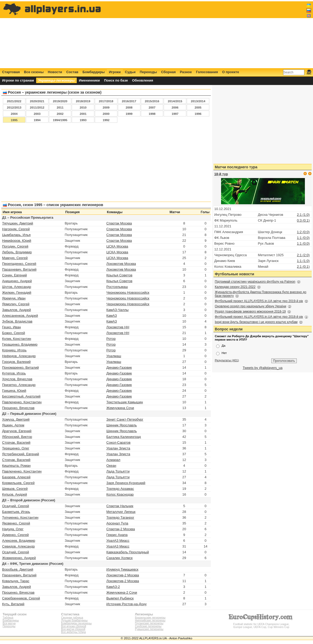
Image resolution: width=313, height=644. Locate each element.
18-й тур (221, 174)
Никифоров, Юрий (17, 241)
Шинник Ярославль (122, 425)
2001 (83, 114)
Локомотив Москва (121, 264)
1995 (14, 120)
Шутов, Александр (17, 287)
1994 (37, 120)
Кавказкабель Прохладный (128, 552)
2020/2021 (37, 101)
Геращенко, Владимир (20, 344)
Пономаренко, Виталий (20, 367)
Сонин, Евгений (14, 275)
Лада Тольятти (118, 471)
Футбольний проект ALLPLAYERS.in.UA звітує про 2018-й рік (259, 317)
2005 (198, 107)
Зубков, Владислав (17, 321)
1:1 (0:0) (303, 238)
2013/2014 (198, 101)
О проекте (231, 72)
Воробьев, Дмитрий (18, 569)
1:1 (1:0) (303, 261)
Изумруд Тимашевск (122, 569)
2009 (106, 107)
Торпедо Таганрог (120, 517)
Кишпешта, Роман (16, 466)
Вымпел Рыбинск (120, 598)
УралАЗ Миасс (118, 541)
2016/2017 (129, 101)
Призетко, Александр (19, 385)
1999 (129, 114)
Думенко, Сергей (15, 535)
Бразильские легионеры (150, 618)
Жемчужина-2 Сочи (122, 592)
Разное (186, 72)
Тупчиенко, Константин (20, 517)
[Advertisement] (216, 35)
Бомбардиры (94, 72)
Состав (72, 72)
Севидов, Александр (18, 546)
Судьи (130, 72)
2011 (60, 107)
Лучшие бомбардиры (74, 621)
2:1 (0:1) (303, 267)
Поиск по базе (116, 80)
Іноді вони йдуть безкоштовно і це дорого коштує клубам (256, 322)
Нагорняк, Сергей (16, 229)
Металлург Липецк (121, 512)
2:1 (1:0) (303, 215)
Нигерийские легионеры (150, 621)
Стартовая (11, 72)
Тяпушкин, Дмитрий (18, 223)
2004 (14, 114)
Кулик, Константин (17, 339)
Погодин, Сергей (15, 246)
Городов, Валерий (16, 362)
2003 (37, 114)
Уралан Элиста (118, 448)
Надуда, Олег (13, 529)
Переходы (148, 72)
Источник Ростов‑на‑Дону (127, 604)
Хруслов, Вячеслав (17, 379)
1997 (175, 114)
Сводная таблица (72, 618)
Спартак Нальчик (120, 506)
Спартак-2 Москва (121, 529)
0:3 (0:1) (303, 220)
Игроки (115, 72)
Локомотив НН (118, 327)
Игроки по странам (18, 80)
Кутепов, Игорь (14, 373)
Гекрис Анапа (117, 535)
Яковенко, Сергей (16, 523)
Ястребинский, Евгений (21, 454)
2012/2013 (14, 107)
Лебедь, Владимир (17, 252)
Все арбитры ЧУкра (73, 632)
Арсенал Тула (117, 523)
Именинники (89, 80)
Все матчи (9, 623)
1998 (152, 114)
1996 (198, 114)
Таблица (8, 618)
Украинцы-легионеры (56, 80)
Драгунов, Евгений (17, 431)
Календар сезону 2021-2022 (235, 287)
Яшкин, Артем (13, 425)
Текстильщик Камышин (125, 402)
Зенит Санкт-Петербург (125, 419)
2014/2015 (175, 101)
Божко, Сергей (13, 333)
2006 (175, 107)
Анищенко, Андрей (17, 281)
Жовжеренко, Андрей (19, 558)
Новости (55, 72)
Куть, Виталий (13, 604)
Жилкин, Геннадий (17, 293)
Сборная (168, 72)
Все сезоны (34, 72)
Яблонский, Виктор (17, 437)
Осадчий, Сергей (16, 506)
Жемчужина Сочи (120, 408)
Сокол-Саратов (118, 442)
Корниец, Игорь (14, 350)
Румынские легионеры (149, 629)
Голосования (207, 72)
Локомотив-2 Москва (123, 575)
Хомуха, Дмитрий (16, 419)
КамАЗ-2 (113, 587)
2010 (83, 107)
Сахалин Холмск (119, 558)
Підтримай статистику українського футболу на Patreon (255, 282)
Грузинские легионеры (149, 623)
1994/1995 (60, 120)
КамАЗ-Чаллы (117, 310)
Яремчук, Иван (14, 298)
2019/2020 (60, 101)
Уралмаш (114, 356)
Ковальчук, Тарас (16, 581)
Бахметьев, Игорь (16, 512)
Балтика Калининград (123, 437)
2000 (106, 114)
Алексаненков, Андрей (20, 316)
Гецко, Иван (12, 327)
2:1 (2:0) (303, 255)
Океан (111, 466)
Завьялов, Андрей (17, 310)
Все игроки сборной (73, 626)
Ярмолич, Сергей (16, 304)
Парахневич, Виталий (19, 269)
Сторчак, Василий (16, 442)
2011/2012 (37, 107)
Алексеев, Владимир (19, 541)
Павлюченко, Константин (22, 402)
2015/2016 (152, 101)
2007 (152, 107)
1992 (106, 120)
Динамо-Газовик (119, 367)
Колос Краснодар (120, 494)
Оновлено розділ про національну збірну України (251, 306)
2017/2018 (106, 101)
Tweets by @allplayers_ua (263, 368)
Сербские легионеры (148, 626)
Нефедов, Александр (19, 356)
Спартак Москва (119, 223)
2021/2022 (14, 101)
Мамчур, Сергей (15, 258)
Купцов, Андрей (15, 494)
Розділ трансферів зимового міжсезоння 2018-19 (250, 312)
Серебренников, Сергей (21, 598)
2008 (129, 107)
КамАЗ (112, 316)
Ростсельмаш (117, 287)
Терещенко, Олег (16, 448)
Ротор (111, 339)
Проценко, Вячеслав (18, 408)
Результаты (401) (227, 360)
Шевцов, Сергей (15, 489)
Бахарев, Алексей (16, 477)
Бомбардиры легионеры (76, 623)
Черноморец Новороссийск (128, 293)
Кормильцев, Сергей (18, 483)
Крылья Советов (119, 275)
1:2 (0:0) (303, 232)
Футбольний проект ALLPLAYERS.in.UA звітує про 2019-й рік (259, 301)
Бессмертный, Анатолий (21, 396)
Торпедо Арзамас (120, 489)
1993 (83, 120)
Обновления (143, 80)
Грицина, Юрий (14, 391)
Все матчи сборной (73, 629)
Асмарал (113, 460)
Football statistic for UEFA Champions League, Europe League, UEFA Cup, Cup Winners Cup (261, 624)
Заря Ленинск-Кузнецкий (126, 483)
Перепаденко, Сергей (19, 264)
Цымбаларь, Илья (16, 235)
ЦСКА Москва (117, 246)
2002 (60, 114)
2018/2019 (83, 101)
